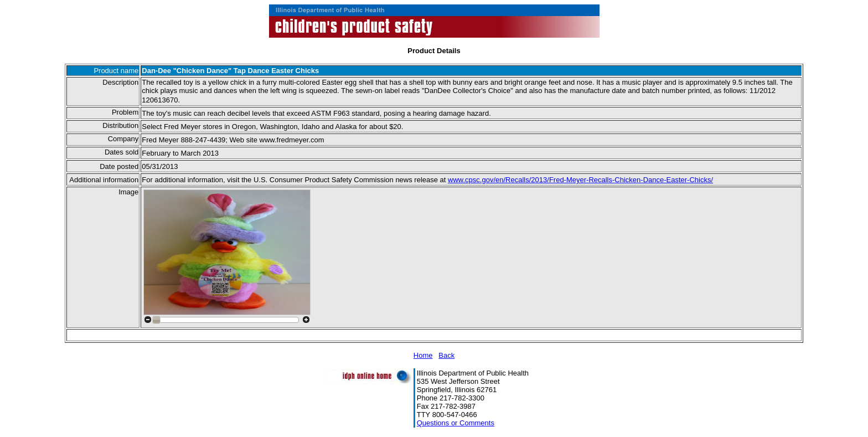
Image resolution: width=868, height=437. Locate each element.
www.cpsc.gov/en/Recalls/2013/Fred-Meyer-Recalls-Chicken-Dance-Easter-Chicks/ (580, 180)
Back (446, 355)
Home (423, 355)
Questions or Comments (456, 423)
